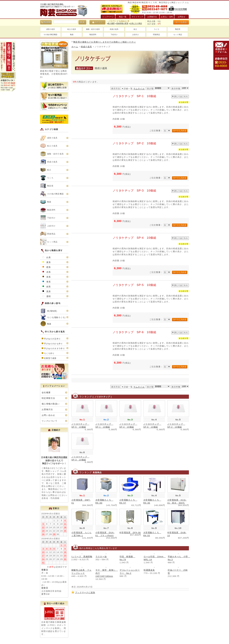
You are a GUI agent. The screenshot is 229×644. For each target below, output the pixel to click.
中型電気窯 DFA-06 (130, 533)
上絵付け (135, 35)
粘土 (135, 29)
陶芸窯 (178, 29)
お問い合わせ (48, 415)
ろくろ (157, 29)
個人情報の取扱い (51, 404)
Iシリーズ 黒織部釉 (82, 557)
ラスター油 (101, 557)
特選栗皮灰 (149, 570)
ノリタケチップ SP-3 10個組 (135, 191)
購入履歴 (111, 23)
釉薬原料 (93, 35)
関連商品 (156, 35)
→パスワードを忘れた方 (118, 21)
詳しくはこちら (181, 96)
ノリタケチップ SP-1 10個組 (135, 96)
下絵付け (114, 35)
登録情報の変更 (122, 23)
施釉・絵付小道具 (93, 29)
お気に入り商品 (136, 23)
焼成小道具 (114, 29)
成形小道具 (51, 29)
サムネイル (139, 89)
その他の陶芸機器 (50, 35)
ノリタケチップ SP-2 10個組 (135, 143)
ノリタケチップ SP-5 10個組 (135, 285)
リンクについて (49, 421)
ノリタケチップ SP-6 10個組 (135, 332)
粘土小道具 (72, 29)
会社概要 (46, 393)
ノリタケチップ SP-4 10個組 (135, 238)
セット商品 (178, 35)
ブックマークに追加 (85, 592)
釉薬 (72, 35)
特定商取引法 (48, 398)
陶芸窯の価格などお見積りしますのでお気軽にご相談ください (105, 42)
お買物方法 (47, 409)
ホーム (75, 47)
